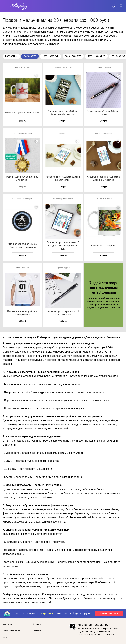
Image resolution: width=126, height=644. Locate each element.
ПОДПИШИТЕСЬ (109, 614)
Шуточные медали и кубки (22, 133)
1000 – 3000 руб (51, 56)
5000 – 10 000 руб (96, 56)
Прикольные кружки (22, 67)
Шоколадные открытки (63, 67)
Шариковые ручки (104, 67)
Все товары (11, 56)
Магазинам (7, 624)
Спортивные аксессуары (22, 199)
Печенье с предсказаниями (63, 199)
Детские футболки (22, 268)
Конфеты (63, 133)
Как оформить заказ (11, 631)
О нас (5, 638)
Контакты (37, 624)
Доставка (37, 631)
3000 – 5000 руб (73, 56)
